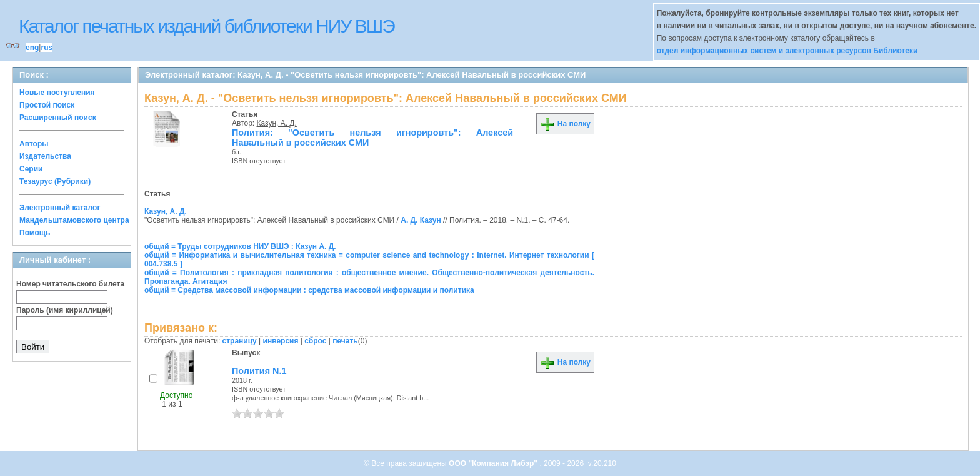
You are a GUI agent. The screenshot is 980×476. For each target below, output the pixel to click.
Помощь (35, 233)
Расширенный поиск (58, 118)
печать (345, 341)
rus (47, 48)
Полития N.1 (259, 371)
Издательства (45, 156)
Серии (31, 169)
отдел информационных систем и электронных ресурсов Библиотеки (787, 51)
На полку (565, 124)
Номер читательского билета (70, 284)
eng (32, 48)
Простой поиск (47, 105)
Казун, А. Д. (277, 123)
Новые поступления (57, 93)
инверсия (281, 341)
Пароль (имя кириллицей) (65, 310)
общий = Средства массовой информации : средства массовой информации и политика (309, 290)
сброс (315, 341)
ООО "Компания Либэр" (494, 463)
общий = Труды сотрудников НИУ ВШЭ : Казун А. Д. (240, 246)
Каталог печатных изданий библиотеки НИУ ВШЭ (207, 26)
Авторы (34, 144)
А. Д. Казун (421, 220)
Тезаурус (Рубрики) (55, 181)
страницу (240, 341)
